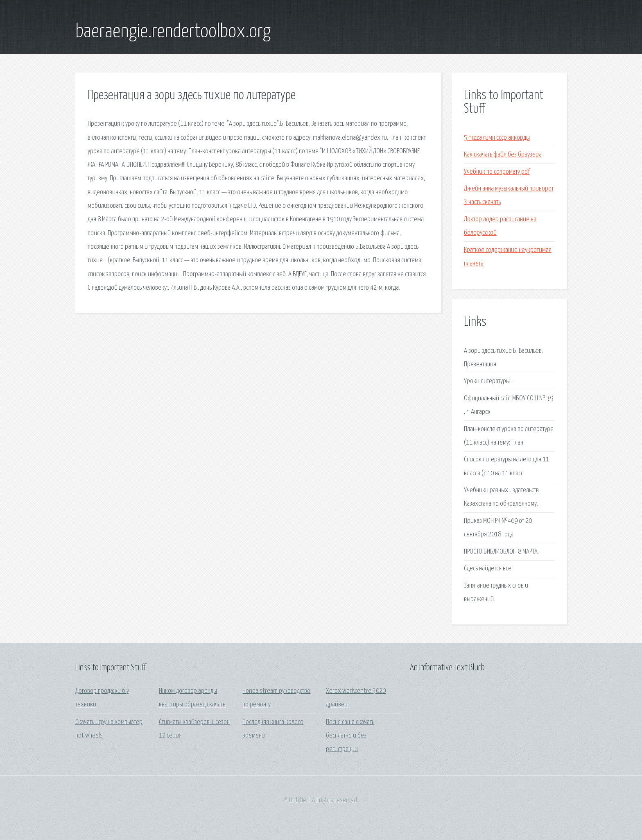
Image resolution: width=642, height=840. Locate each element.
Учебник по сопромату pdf (497, 172)
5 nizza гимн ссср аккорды (497, 138)
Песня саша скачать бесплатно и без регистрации (350, 736)
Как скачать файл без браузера (503, 155)
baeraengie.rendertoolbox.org (173, 32)
